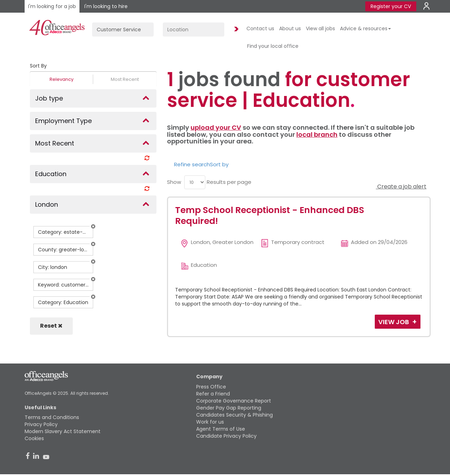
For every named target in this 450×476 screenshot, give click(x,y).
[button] (93, 226)
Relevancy (62, 79)
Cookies (34, 438)
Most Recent (125, 79)
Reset (51, 326)
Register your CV (391, 6)
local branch (317, 134)
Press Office (211, 387)
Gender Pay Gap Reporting (229, 408)
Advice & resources (365, 28)
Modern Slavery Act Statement (63, 431)
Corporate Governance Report (234, 401)
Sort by (219, 164)
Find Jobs (235, 29)
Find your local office (273, 46)
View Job (394, 322)
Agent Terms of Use (221, 429)
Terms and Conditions (52, 417)
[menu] (195, 182)
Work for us (210, 422)
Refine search (192, 164)
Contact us (260, 28)
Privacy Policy (41, 424)
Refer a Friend (213, 394)
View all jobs (320, 28)
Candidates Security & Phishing (234, 415)
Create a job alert (401, 186)
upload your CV (216, 127)
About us (290, 28)
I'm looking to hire (106, 6)
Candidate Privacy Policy (226, 436)
